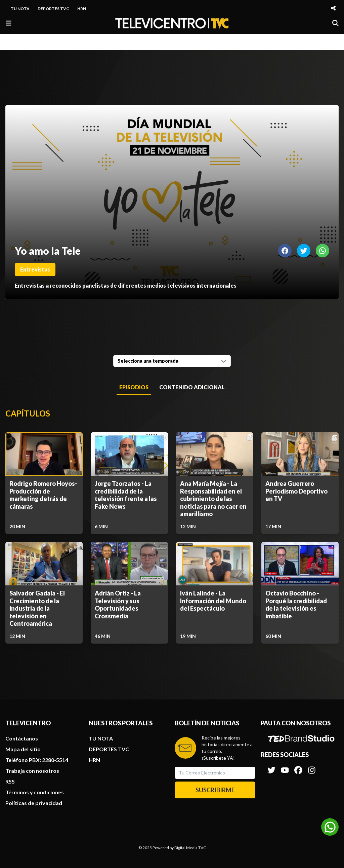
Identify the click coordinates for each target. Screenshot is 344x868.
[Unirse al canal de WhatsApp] (330, 827)
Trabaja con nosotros (32, 771)
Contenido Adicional (192, 387)
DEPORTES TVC (53, 9)
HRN (82, 9)
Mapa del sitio (23, 749)
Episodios (134, 387)
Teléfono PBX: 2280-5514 (37, 760)
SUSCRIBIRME (215, 790)
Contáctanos (22, 738)
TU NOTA (20, 9)
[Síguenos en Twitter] (271, 767)
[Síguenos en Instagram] (312, 767)
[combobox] (172, 361)
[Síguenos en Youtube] (285, 767)
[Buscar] (335, 23)
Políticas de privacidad (34, 803)
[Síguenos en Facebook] (298, 767)
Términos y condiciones (35, 792)
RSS (10, 781)
